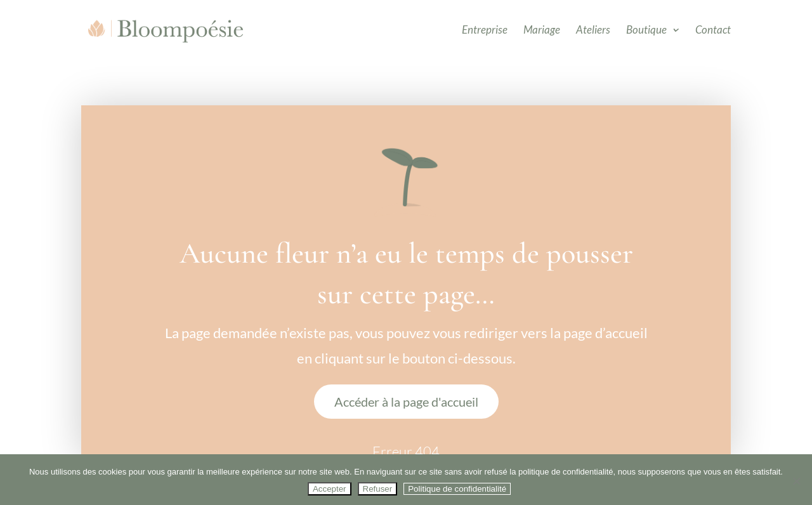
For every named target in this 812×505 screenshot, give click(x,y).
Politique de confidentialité (457, 489)
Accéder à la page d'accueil (406, 402)
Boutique (646, 31)
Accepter (330, 489)
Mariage (542, 31)
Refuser (378, 489)
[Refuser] (796, 481)
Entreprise (485, 31)
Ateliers (593, 31)
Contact (713, 31)
